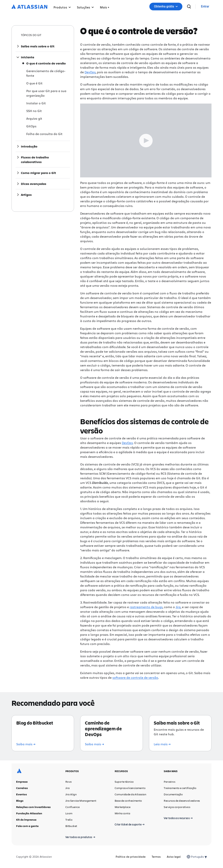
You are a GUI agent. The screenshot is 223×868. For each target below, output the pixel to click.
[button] (105, 7)
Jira (178, 607)
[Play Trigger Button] (146, 140)
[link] (205, 7)
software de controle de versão (135, 677)
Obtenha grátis (166, 6)
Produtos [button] (62, 7)
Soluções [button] (85, 7)
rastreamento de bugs (146, 607)
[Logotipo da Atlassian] (29, 7)
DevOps (90, 72)
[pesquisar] (189, 7)
